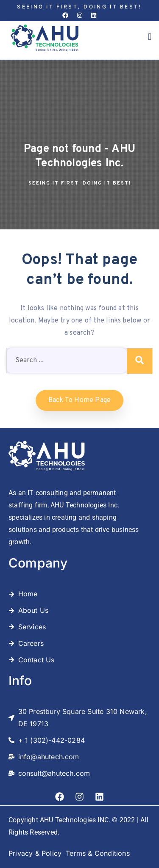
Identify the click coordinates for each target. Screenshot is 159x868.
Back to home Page (79, 400)
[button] (150, 37)
